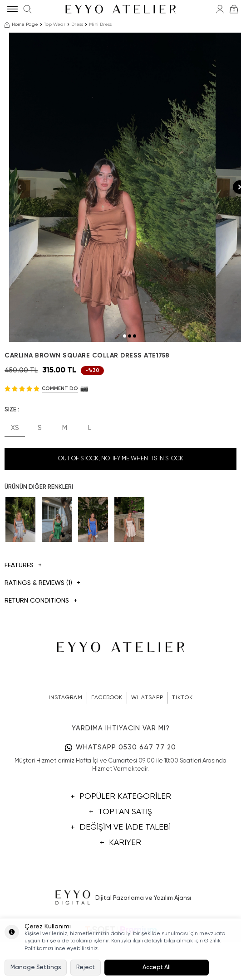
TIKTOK (182, 749)
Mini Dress (100, 24)
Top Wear (55, 24)
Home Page (21, 25)
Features (23, 617)
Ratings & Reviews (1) (42, 635)
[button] (125, 388)
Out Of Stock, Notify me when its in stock (121, 510)
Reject (86, 968)
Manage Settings (36, 968)
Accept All (157, 968)
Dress (77, 24)
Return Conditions (41, 653)
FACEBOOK (107, 749)
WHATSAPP (147, 749)
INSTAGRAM (66, 749)
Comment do (60, 440)
